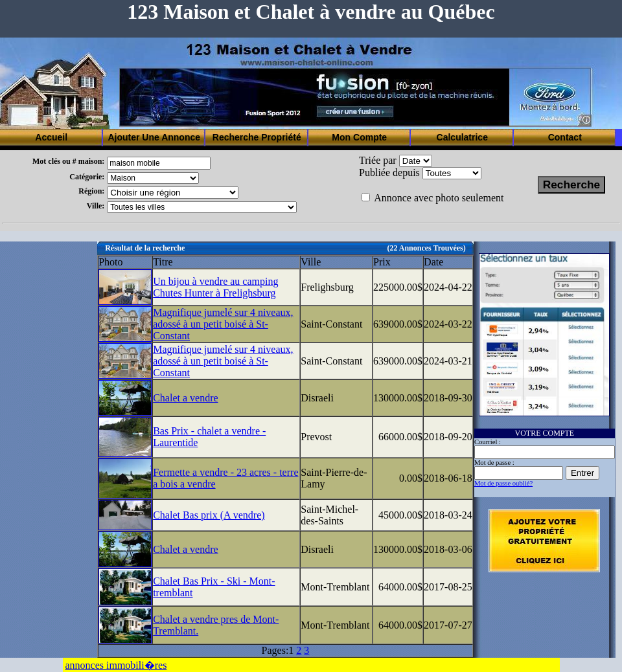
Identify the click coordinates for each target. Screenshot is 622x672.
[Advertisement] (49, 436)
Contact (565, 137)
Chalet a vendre (185, 398)
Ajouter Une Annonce (154, 137)
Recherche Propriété (257, 137)
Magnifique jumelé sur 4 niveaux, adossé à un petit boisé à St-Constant (223, 324)
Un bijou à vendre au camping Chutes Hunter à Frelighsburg (215, 287)
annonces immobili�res (116, 665)
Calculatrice (462, 137)
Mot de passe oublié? (503, 483)
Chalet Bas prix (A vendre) (209, 515)
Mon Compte (359, 137)
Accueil (51, 137)
